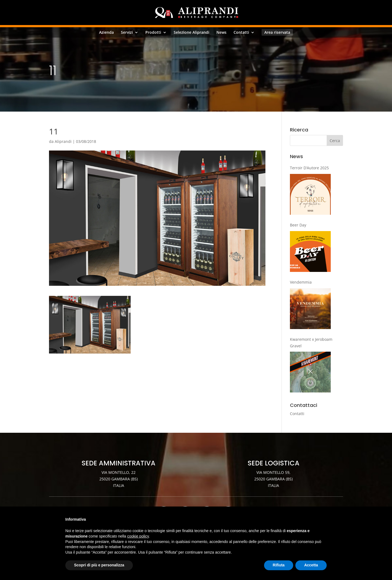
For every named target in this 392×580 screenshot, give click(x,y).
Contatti (241, 32)
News (221, 32)
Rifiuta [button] (279, 565)
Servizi (127, 32)
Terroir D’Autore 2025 (309, 168)
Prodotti (153, 32)
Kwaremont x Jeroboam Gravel (311, 343)
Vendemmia (301, 282)
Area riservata (277, 32)
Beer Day (298, 225)
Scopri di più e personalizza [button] (99, 565)
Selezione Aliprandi (192, 32)
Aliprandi (63, 141)
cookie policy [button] (138, 536)
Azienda (106, 32)
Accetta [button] (311, 565)
